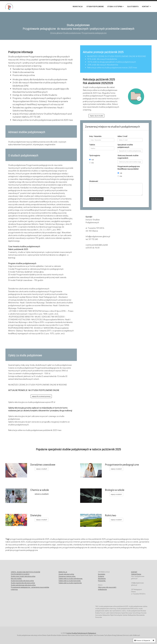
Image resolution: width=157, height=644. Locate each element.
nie (91, 163)
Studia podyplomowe (72, 33)
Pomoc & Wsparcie (142, 640)
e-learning (14, 589)
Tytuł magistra (95, 155)
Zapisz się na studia (96, 116)
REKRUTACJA (63, 572)
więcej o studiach (42, 469)
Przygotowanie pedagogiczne (94, 33)
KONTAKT (134, 572)
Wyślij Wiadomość (96, 199)
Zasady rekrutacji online (66, 574)
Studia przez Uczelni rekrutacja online (23, 576)
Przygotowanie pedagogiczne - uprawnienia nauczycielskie (30, 587)
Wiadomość (94, 181)
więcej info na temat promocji (41, 396)
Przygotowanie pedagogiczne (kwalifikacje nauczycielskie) (129, 168)
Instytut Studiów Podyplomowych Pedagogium (81, 633)
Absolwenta (102, 578)
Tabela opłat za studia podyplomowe (71, 578)
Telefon (92, 145)
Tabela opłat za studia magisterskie (70, 583)
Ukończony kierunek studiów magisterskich (128, 157)
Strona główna (56, 33)
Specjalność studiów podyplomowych (125, 146)
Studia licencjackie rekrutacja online (22, 581)
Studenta (101, 576)
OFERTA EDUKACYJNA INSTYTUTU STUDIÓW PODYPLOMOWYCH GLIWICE (26, 573)
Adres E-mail (122, 136)
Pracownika (102, 581)
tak (91, 160)
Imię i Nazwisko (95, 136)
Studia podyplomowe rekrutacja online (23, 585)
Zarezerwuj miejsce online (67, 576)
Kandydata (102, 574)
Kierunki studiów (16, 578)
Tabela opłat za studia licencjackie (70, 581)
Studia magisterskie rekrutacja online (23, 583)
